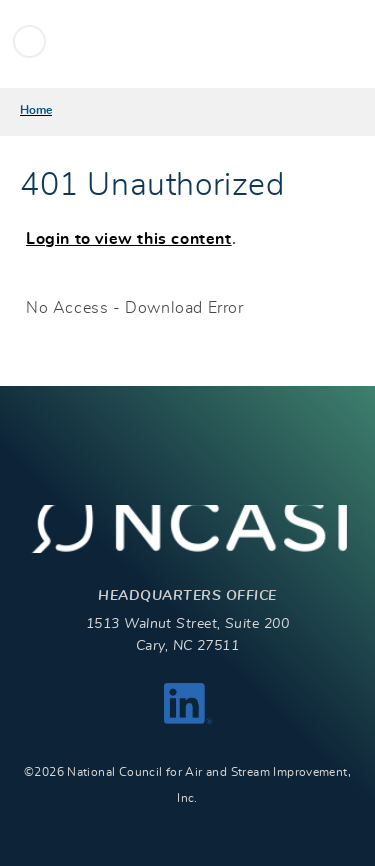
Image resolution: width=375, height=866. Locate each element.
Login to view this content (129, 239)
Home (36, 110)
